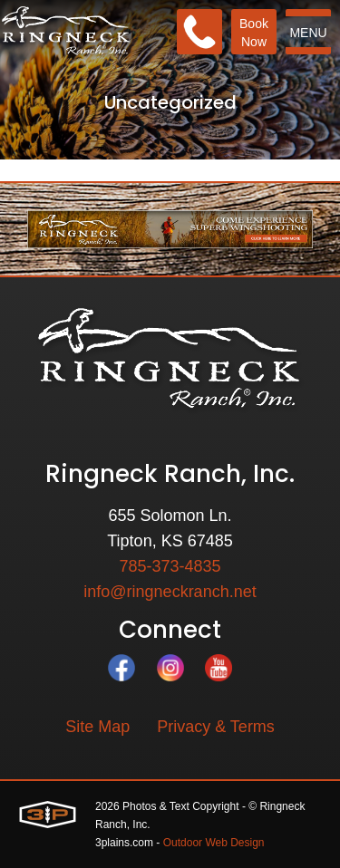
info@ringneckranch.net (170, 592)
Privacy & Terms (216, 727)
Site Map (97, 727)
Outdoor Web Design (214, 843)
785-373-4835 (170, 566)
